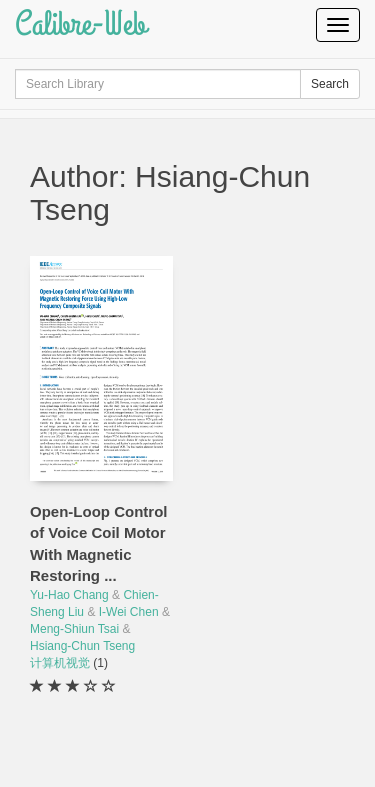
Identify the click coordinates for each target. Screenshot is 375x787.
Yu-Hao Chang (69, 595)
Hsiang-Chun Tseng (82, 646)
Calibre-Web (80, 24)
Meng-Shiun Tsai (74, 629)
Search (330, 84)
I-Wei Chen (129, 612)
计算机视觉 (61, 663)
